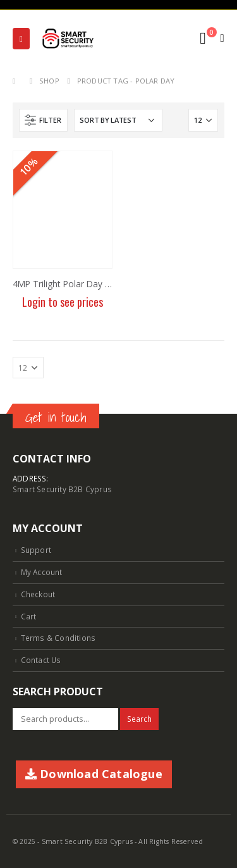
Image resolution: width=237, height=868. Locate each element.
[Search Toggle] (175, 39)
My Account (42, 572)
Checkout (38, 594)
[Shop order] (118, 120)
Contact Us (41, 660)
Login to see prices (63, 302)
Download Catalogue (94, 774)
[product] (63, 210)
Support (36, 550)
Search (139, 719)
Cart (29, 616)
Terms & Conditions (58, 638)
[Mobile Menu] (21, 39)
